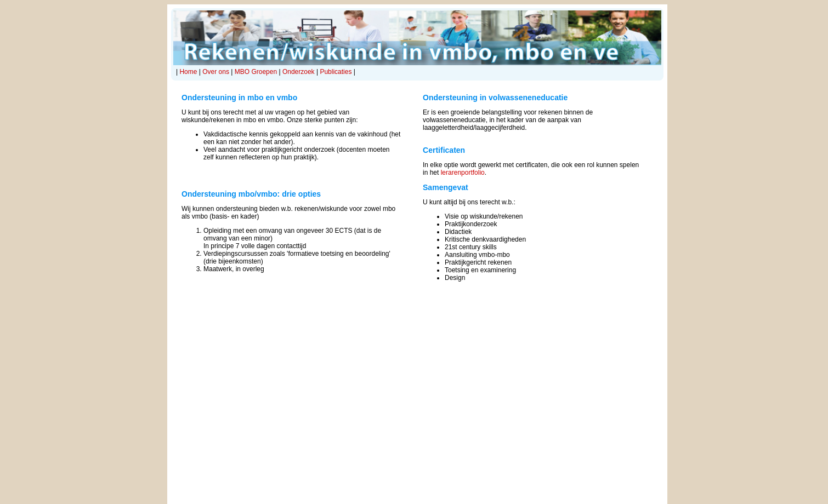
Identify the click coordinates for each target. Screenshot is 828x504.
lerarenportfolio (463, 173)
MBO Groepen (256, 72)
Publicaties (336, 72)
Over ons (216, 72)
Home (188, 72)
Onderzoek (299, 72)
